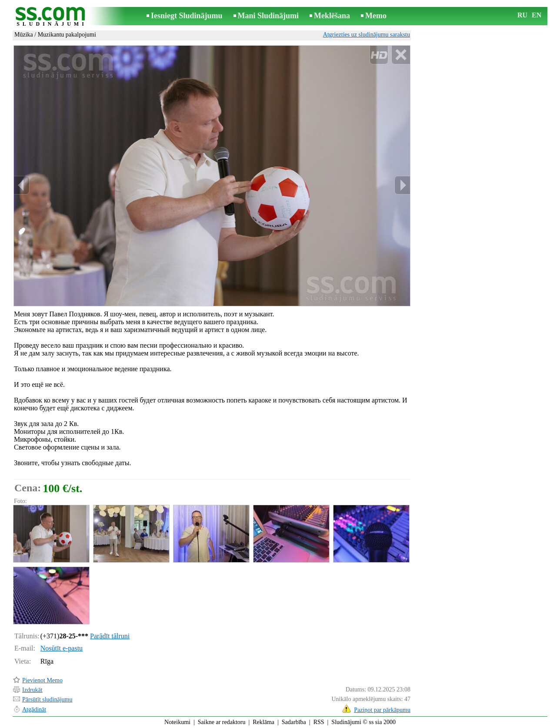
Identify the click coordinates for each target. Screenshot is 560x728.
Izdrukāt (32, 690)
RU (522, 15)
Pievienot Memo (42, 680)
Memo (376, 16)
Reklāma (263, 722)
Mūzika (24, 35)
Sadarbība (294, 722)
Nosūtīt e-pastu (62, 648)
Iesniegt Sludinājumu (187, 16)
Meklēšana (332, 16)
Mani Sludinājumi (268, 16)
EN (537, 15)
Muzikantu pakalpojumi (67, 35)
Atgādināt (34, 710)
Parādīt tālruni (110, 636)
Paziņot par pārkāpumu (382, 710)
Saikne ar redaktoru (222, 722)
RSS (319, 722)
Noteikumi (177, 722)
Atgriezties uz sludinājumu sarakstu (367, 35)
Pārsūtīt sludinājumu (47, 699)
